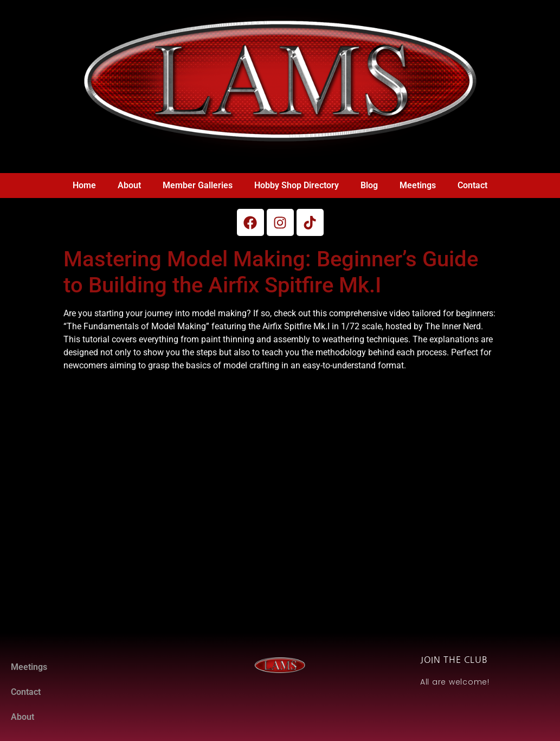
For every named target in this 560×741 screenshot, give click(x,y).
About (129, 185)
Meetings (418, 185)
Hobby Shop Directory (297, 185)
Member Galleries (198, 185)
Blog (369, 185)
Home (84, 185)
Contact (472, 185)
